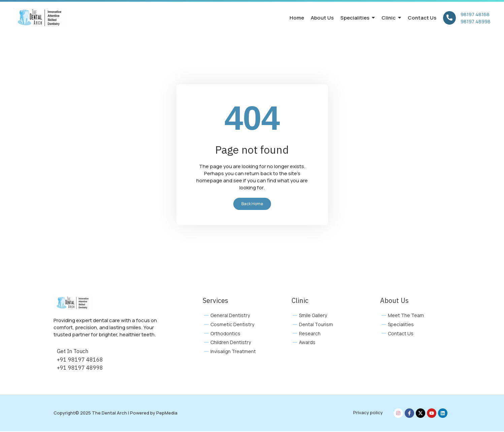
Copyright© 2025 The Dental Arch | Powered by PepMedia (115, 413)
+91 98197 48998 (80, 368)
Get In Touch (73, 352)
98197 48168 (475, 14)
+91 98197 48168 (80, 360)
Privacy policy (368, 413)
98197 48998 (476, 21)
